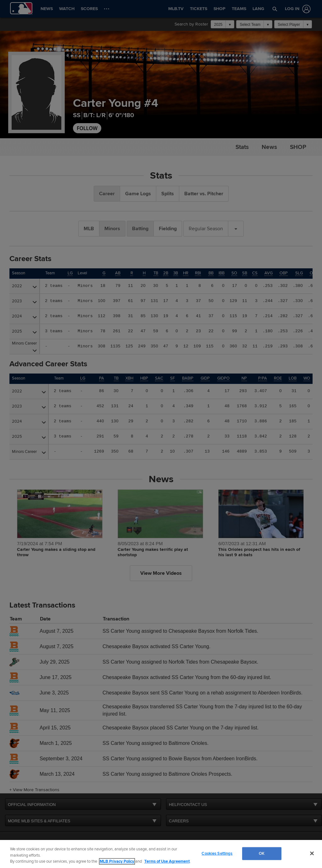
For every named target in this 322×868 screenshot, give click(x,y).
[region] (161, 854)
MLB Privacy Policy (117, 861)
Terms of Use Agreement (167, 861)
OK (262, 853)
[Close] (312, 853)
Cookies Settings (217, 853)
